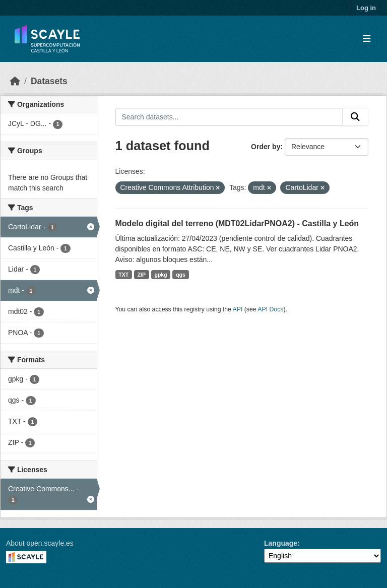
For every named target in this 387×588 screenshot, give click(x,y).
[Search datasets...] (229, 117)
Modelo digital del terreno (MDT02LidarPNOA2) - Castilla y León (237, 223)
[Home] (15, 81)
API (238, 309)
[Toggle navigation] (367, 39)
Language (281, 543)
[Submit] (355, 117)
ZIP (142, 275)
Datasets (49, 81)
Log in (366, 8)
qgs (181, 275)
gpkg (161, 275)
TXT (123, 275)
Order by (266, 147)
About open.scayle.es (40, 543)
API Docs (270, 309)
